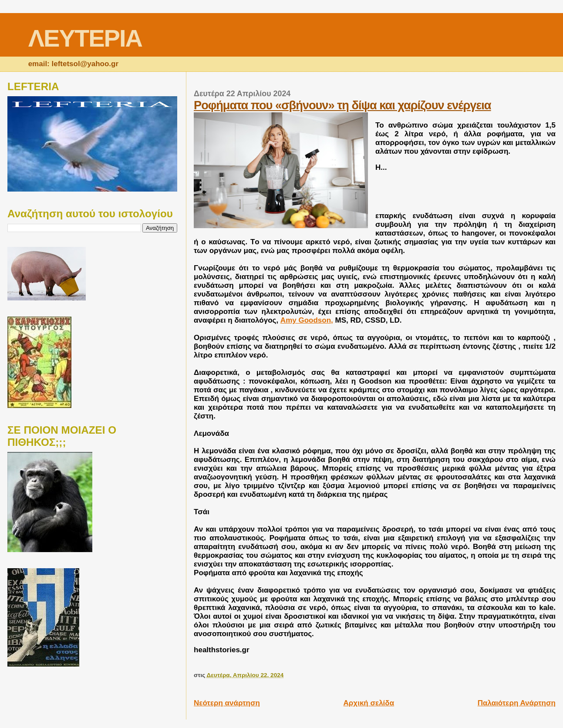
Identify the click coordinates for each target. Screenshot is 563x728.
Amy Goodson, (307, 320)
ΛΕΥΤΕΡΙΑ (85, 38)
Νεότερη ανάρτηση (227, 703)
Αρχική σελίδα (369, 703)
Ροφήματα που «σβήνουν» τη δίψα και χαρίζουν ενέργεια (342, 105)
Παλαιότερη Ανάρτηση (517, 703)
